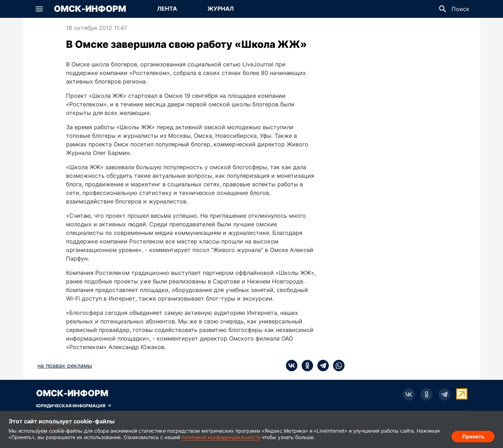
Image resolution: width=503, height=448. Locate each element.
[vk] (292, 366)
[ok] (305, 366)
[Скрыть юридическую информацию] (74, 406)
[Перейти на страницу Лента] (167, 9)
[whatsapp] (337, 366)
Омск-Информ (90, 9)
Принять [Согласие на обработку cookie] (473, 436)
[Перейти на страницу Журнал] (221, 9)
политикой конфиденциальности (221, 437)
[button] (39, 9)
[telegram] (321, 366)
